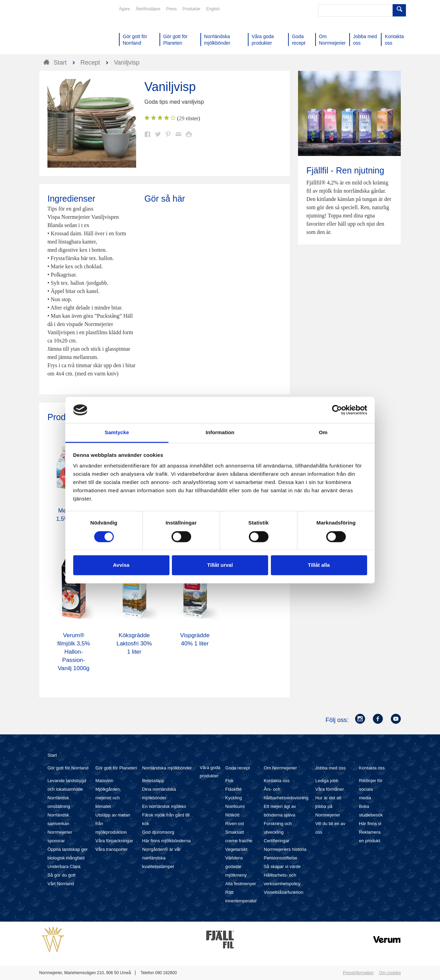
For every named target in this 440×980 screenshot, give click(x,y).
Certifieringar (276, 841)
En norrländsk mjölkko (164, 806)
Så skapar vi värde (282, 866)
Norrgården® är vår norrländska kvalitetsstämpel (161, 858)
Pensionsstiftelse (280, 858)
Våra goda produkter (210, 772)
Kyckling (233, 798)
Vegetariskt (236, 849)
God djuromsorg (158, 832)
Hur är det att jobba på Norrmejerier (328, 806)
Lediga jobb (327, 781)
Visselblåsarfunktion (283, 892)
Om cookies (390, 973)
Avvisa (121, 565)
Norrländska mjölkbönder (167, 768)
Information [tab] (220, 433)
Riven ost (234, 824)
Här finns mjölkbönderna (166, 841)
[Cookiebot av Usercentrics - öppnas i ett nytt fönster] (337, 410)
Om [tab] (323, 433)
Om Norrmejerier (280, 768)
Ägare (124, 9)
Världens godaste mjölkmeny (236, 866)
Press (171, 9)
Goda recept (238, 768)
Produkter (191, 9)
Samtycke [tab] (117, 433)
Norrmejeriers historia (285, 849)
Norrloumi (235, 806)
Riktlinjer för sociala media (371, 789)
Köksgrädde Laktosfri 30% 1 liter (134, 644)
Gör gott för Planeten (116, 768)
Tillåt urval (220, 565)
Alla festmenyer (241, 884)
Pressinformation (358, 973)
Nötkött (232, 815)
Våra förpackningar (114, 841)
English (213, 9)
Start (52, 755)
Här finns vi (370, 824)
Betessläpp (153, 781)
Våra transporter (112, 849)
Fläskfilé (233, 789)
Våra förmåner (329, 789)
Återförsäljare (148, 9)
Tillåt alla (319, 565)
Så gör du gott (62, 875)
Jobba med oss (330, 768)
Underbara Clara (64, 866)
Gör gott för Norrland (68, 768)
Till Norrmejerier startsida (65, 30)
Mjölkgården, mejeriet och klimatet (108, 798)
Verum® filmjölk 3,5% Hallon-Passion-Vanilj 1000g (73, 652)
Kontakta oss (277, 781)
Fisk (229, 781)
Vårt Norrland (61, 884)
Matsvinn (104, 781)
